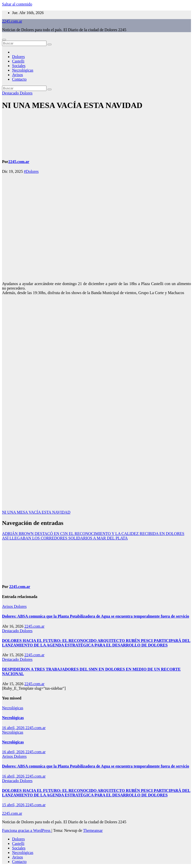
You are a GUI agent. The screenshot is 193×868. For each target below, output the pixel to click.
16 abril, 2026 (14, 728)
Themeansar (93, 830)
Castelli (18, 61)
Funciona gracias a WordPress (27, 830)
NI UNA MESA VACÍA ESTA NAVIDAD (72, 105)
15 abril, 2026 (14, 805)
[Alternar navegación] (4, 40)
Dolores (18, 57)
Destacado (11, 93)
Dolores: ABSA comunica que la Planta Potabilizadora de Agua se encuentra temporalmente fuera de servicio (96, 616)
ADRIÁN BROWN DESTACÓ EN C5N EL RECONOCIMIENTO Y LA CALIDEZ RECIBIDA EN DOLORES (93, 534)
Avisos (17, 75)
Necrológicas (23, 70)
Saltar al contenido (17, 4)
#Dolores (31, 171)
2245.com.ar (12, 21)
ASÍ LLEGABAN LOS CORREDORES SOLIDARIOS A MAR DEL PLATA (65, 538)
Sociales (19, 66)
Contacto (19, 79)
